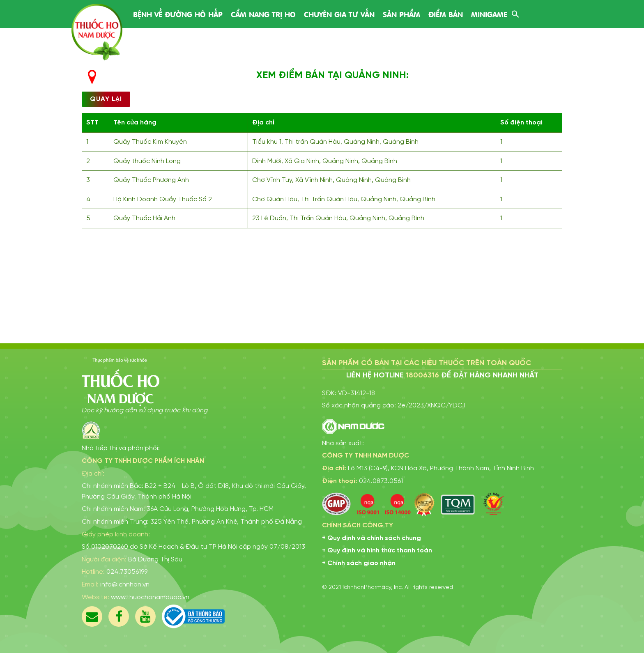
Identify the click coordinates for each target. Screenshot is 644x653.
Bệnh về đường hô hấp (178, 14)
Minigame (489, 14)
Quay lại (106, 99)
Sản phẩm (401, 14)
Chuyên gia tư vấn (339, 14)
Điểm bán (446, 14)
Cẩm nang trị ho (263, 14)
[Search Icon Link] (515, 13)
